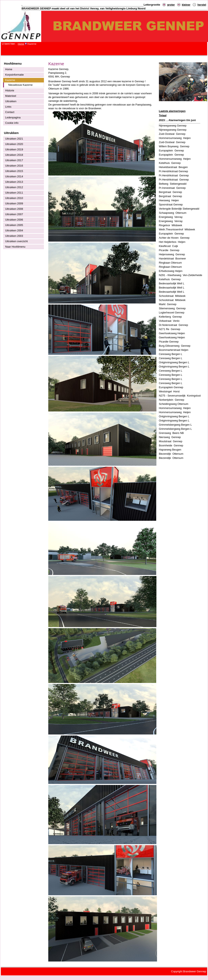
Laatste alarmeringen (172, 111)
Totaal (163, 115)
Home (21, 44)
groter (171, 5)
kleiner (186, 5)
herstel (202, 5)
